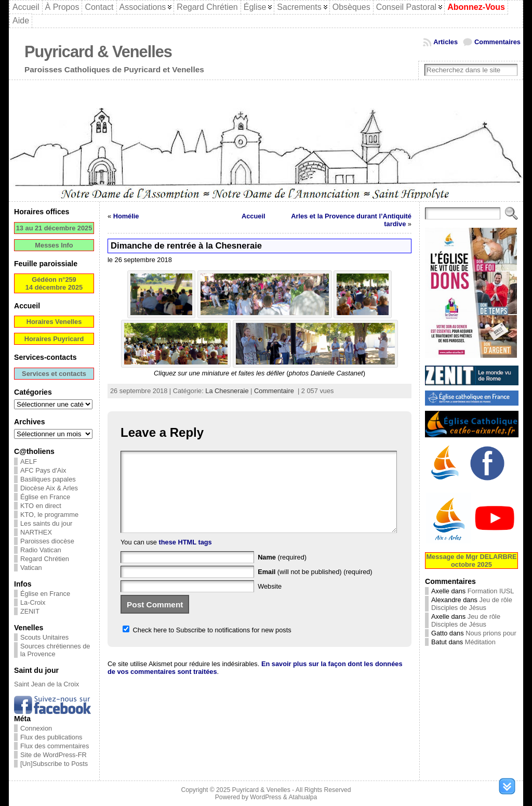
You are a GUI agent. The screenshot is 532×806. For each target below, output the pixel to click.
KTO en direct (41, 506)
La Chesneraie (227, 391)
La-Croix (33, 602)
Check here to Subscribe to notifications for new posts (207, 646)
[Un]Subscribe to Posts (54, 764)
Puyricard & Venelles (98, 52)
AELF (29, 461)
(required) (282, 573)
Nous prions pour (491, 633)
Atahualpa (303, 797)
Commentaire (274, 391)
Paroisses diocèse (47, 541)
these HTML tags (185, 558)
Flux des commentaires (55, 746)
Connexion (36, 728)
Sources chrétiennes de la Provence (55, 650)
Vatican (31, 568)
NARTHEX (36, 532)
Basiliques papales (48, 479)
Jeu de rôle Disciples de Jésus (472, 604)
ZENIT (30, 611)
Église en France (45, 497)
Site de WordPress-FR (54, 755)
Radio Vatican (41, 550)
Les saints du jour (46, 523)
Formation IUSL (491, 591)
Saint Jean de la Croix (46, 684)
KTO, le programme (49, 515)
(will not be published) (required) (315, 587)
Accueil (254, 216)
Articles (445, 42)
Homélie (126, 216)
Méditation (480, 642)
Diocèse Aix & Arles (49, 488)
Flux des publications (51, 737)
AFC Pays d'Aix (43, 470)
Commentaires (497, 42)
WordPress (265, 797)
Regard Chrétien (45, 559)
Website (270, 602)
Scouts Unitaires (44, 637)
